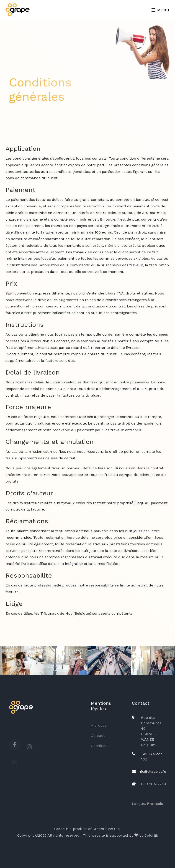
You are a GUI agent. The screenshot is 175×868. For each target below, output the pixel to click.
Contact (98, 736)
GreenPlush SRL (107, 829)
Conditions (100, 746)
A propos (99, 725)
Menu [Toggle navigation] (161, 10)
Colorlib (151, 835)
